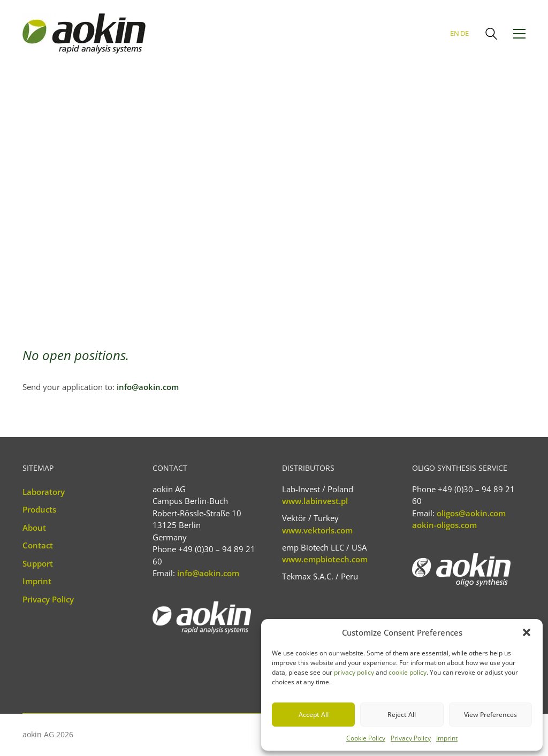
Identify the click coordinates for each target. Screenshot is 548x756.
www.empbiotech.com (325, 559)
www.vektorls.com (317, 530)
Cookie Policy (366, 738)
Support (38, 563)
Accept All (314, 715)
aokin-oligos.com (444, 525)
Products (39, 509)
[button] (527, 632)
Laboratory (44, 492)
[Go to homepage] (84, 33)
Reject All (402, 715)
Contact (38, 545)
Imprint (447, 738)
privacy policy (354, 672)
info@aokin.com (148, 387)
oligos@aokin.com (471, 513)
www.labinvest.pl (315, 501)
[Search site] (491, 35)
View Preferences (490, 715)
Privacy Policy (411, 738)
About (34, 528)
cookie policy (408, 672)
